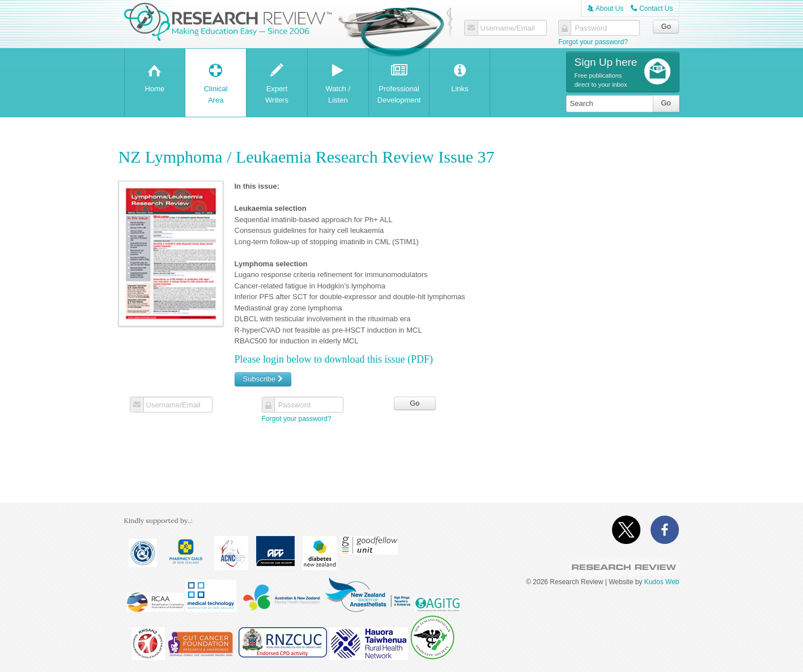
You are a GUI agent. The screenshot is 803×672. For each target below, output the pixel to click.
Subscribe (263, 379)
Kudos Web (662, 582)
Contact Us (652, 8)
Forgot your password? (593, 42)
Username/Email (508, 28)
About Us (605, 8)
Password (591, 28)
